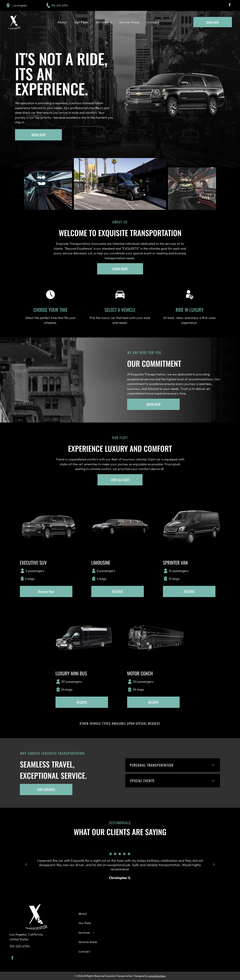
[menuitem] (62, 22)
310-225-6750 (60, 5)
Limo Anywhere (157, 976)
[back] (26, 864)
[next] (214, 864)
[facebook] (230, 5)
